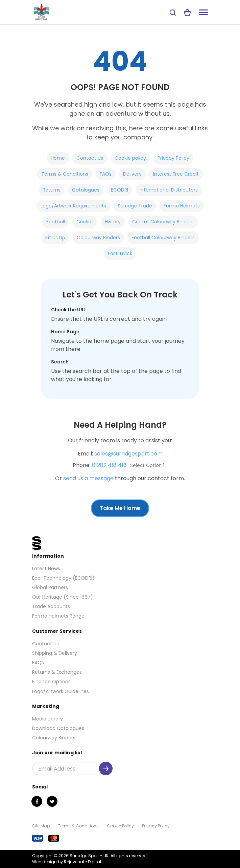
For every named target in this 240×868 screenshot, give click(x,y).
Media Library (47, 719)
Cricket (85, 222)
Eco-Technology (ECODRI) (63, 578)
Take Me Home (120, 508)
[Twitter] (52, 801)
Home (58, 158)
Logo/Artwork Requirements (73, 206)
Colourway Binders (98, 238)
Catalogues (86, 190)
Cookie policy (130, 158)
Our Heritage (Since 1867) (63, 597)
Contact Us (90, 158)
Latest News (46, 569)
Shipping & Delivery (55, 653)
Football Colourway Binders (163, 238)
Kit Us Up (55, 238)
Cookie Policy (120, 826)
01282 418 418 (109, 465)
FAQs (106, 174)
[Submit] (106, 769)
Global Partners (50, 587)
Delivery (132, 174)
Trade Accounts (51, 606)
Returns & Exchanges (57, 672)
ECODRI (119, 190)
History (113, 222)
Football (56, 222)
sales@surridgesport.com (128, 454)
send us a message (88, 478)
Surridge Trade (135, 206)
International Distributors (169, 190)
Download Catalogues (58, 728)
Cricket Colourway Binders (163, 222)
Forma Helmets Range (58, 616)
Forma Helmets (182, 206)
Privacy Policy (173, 158)
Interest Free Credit (176, 174)
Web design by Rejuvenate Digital (67, 862)
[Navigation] (203, 12)
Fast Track (120, 253)
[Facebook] (37, 801)
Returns (52, 190)
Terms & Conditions (65, 174)
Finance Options (51, 682)
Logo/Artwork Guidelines (61, 691)
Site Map (41, 826)
